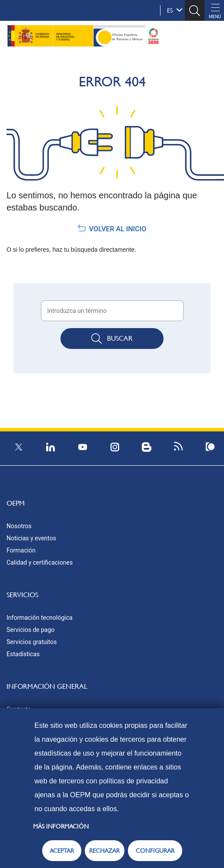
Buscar (112, 339)
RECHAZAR (104, 851)
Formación (21, 550)
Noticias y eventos (31, 538)
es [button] (175, 10)
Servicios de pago (30, 630)
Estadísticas (23, 654)
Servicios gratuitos (32, 642)
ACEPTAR (62, 851)
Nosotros (19, 526)
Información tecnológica (40, 618)
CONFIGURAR (155, 851)
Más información (61, 826)
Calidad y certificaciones (40, 562)
